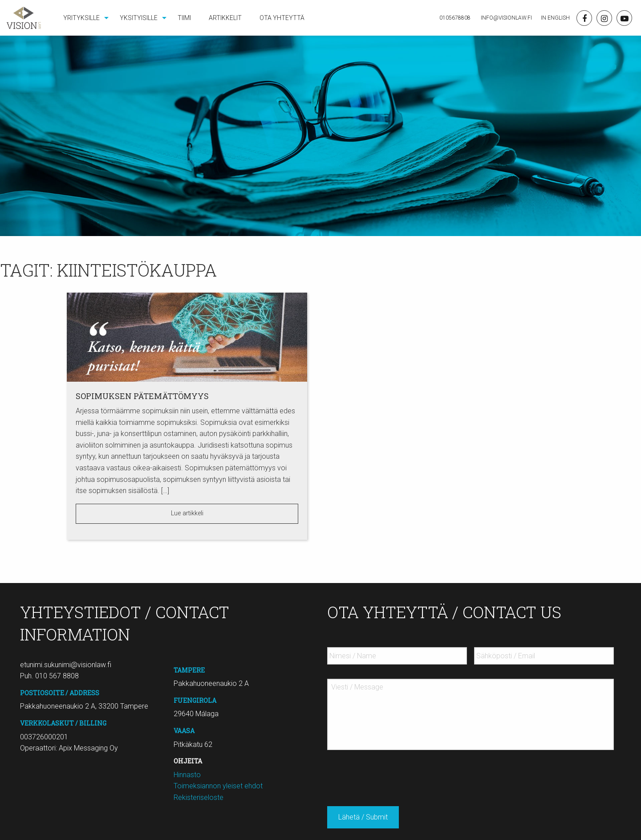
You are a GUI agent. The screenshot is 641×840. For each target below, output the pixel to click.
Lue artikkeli (187, 513)
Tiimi (184, 18)
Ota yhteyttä (282, 18)
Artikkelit (225, 18)
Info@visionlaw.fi (506, 18)
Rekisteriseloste (199, 797)
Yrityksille (81, 18)
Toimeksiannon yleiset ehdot (218, 786)
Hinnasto (187, 775)
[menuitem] (83, 18)
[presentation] (395, 775)
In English (555, 18)
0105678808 (455, 18)
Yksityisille (139, 18)
